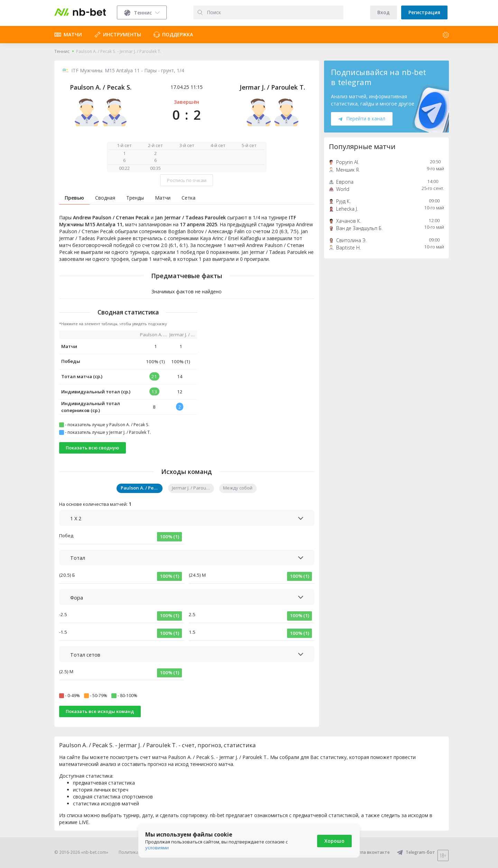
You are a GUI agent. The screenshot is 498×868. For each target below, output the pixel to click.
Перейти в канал (362, 118)
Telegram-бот (416, 852)
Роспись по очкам (187, 180)
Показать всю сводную (92, 448)
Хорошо (334, 841)
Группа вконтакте (366, 852)
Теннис (62, 51)
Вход (384, 12)
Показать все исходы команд (100, 711)
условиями (157, 848)
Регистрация (424, 12)
